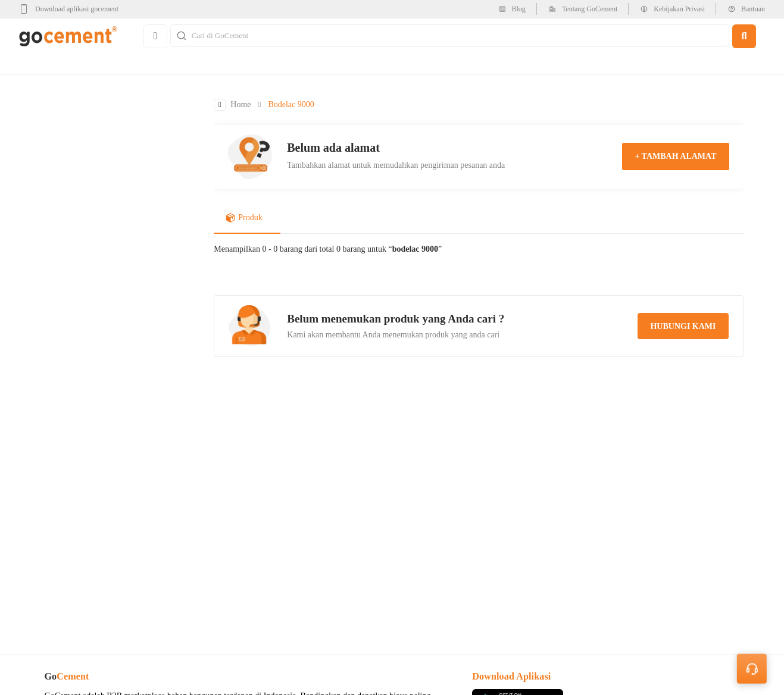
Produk (244, 218)
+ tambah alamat (675, 157)
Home (240, 105)
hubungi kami (683, 327)
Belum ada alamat (333, 148)
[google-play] (72, 9)
